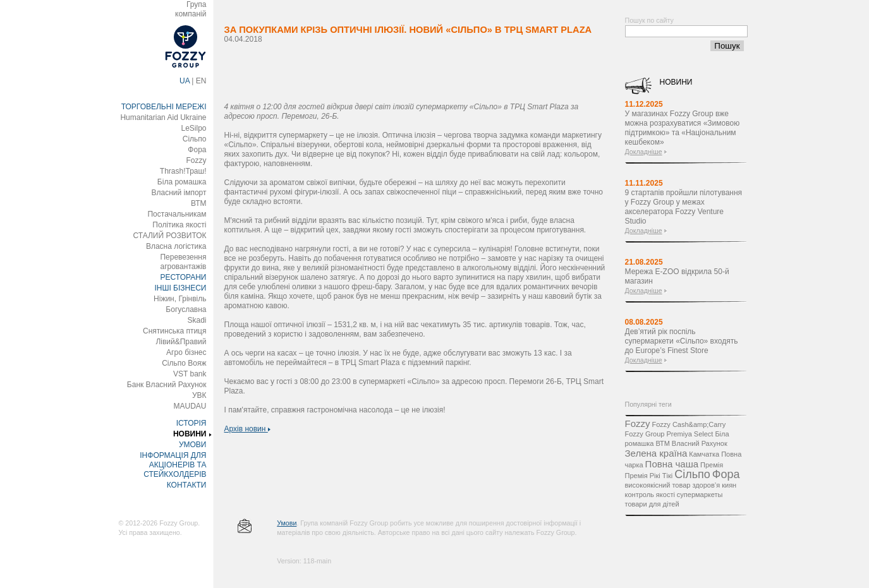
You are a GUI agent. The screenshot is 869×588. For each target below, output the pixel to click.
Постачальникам (177, 214)
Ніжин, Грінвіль (180, 299)
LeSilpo (193, 128)
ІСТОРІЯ (191, 423)
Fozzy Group (645, 434)
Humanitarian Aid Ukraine (163, 117)
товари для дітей (652, 504)
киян (729, 485)
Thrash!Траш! (183, 171)
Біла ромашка (182, 182)
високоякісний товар (658, 485)
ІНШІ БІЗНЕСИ (180, 288)
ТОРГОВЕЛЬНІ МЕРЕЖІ (164, 107)
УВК (199, 395)
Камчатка (704, 454)
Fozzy (196, 160)
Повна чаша (672, 464)
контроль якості (650, 495)
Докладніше (644, 152)
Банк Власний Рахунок (167, 385)
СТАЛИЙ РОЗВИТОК (170, 236)
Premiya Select (690, 434)
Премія (712, 465)
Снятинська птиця (174, 331)
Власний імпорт (179, 193)
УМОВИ (193, 445)
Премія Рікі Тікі (649, 476)
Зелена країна (656, 453)
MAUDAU (190, 406)
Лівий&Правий (181, 342)
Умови (287, 523)
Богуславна (186, 309)
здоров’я (706, 485)
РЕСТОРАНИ (184, 277)
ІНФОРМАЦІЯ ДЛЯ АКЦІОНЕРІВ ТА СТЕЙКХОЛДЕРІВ (173, 465)
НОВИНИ (190, 434)
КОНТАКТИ (187, 485)
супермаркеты (700, 495)
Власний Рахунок (700, 443)
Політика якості (179, 225)
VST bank (190, 374)
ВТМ (199, 203)
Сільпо (195, 139)
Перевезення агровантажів (183, 262)
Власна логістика (176, 246)
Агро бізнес (186, 352)
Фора (197, 150)
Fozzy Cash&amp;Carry (689, 424)
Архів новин (247, 429)
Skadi (197, 320)
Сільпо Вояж (184, 363)
